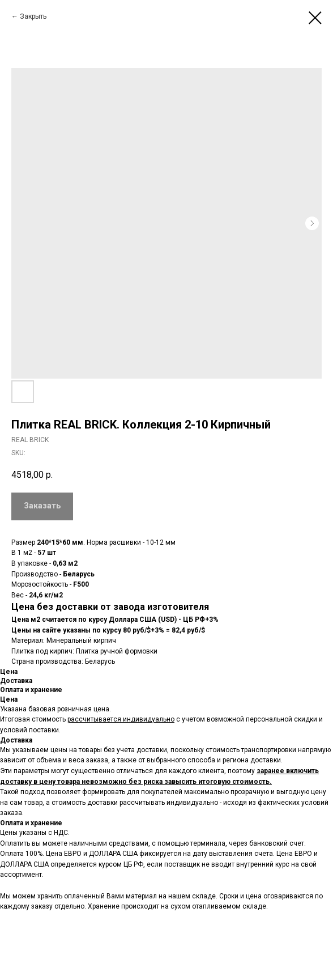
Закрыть (33, 16)
